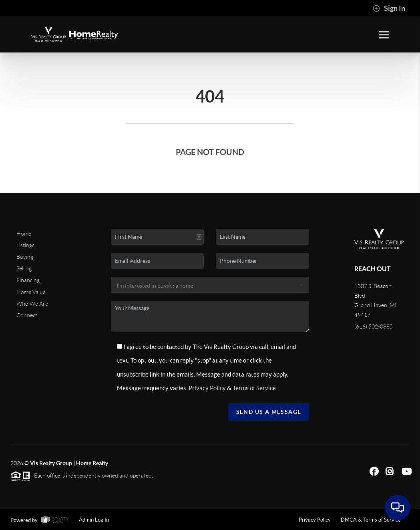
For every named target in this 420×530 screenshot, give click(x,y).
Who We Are (32, 304)
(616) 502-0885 (374, 326)
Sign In (389, 8)
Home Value (31, 292)
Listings (25, 245)
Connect (27, 315)
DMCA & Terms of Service (371, 520)
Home (24, 234)
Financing (28, 280)
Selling (24, 268)
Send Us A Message (269, 412)
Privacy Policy (207, 388)
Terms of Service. (255, 388)
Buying (25, 257)
